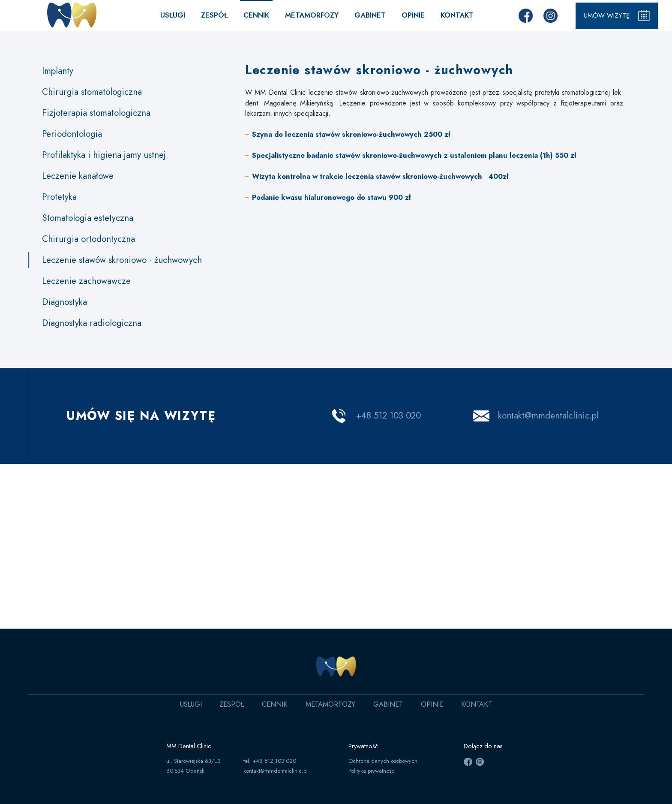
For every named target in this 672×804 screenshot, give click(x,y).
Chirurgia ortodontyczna (88, 239)
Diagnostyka (64, 302)
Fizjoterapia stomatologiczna (96, 113)
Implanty (58, 71)
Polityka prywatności (372, 771)
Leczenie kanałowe (78, 176)
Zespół (212, 15)
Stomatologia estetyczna (88, 218)
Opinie (411, 15)
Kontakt (455, 15)
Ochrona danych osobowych (383, 761)
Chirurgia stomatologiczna (92, 92)
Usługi (171, 15)
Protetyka (59, 197)
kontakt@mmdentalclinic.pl (548, 416)
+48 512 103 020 (388, 416)
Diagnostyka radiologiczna (92, 323)
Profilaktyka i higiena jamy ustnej (104, 155)
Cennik (254, 15)
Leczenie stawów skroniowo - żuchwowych (122, 260)
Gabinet (368, 15)
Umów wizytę (615, 15)
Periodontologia (72, 134)
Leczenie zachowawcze (86, 281)
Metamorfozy (310, 15)
